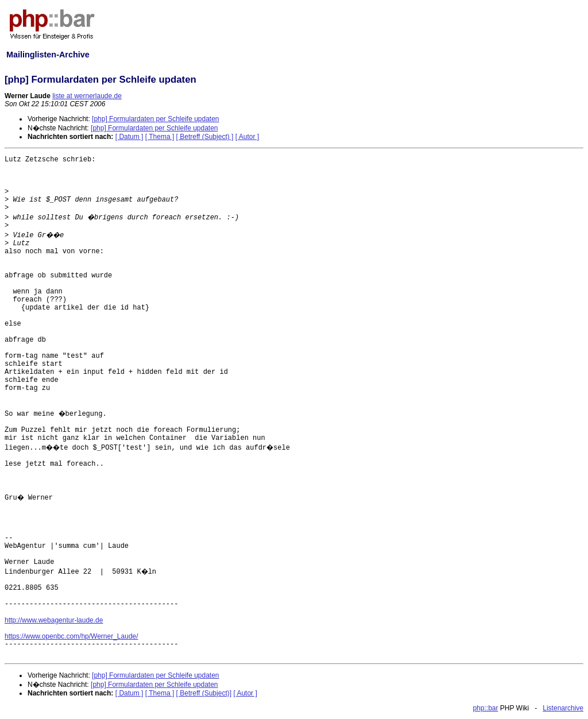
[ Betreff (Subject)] (204, 693)
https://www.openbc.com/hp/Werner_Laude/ (71, 636)
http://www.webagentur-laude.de (54, 620)
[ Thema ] (160, 137)
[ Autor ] (247, 137)
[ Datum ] (129, 137)
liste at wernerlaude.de (87, 96)
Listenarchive (563, 708)
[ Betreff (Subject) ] (205, 137)
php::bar (485, 708)
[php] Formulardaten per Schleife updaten (155, 119)
